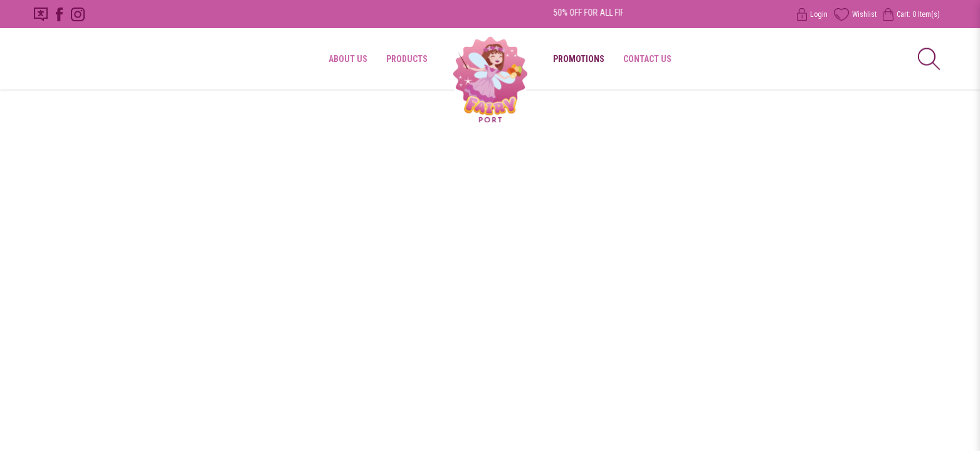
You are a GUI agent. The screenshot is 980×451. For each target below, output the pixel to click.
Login (812, 14)
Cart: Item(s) (911, 14)
